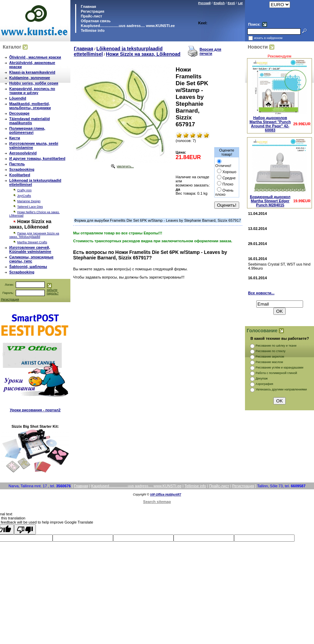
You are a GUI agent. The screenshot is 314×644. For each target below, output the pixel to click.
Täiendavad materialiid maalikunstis (30, 121)
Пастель (17, 164)
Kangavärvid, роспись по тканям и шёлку (32, 91)
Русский (204, 3)
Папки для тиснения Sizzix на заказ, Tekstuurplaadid (34, 235)
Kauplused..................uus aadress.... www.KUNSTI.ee (127, 26)
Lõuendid (18, 98)
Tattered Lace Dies (30, 207)
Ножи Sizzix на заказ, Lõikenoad (143, 54)
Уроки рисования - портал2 (35, 410)
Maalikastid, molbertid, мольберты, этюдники (30, 106)
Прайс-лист (91, 16)
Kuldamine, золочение (30, 78)
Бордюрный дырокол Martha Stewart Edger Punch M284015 (270, 201)
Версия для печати (210, 51)
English (219, 3)
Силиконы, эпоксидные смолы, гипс (31, 259)
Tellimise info (92, 30)
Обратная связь (95, 21)
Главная (88, 7)
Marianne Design (29, 201)
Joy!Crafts (24, 196)
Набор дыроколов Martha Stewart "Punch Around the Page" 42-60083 (270, 124)
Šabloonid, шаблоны (28, 267)
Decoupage (19, 113)
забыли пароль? (53, 292)
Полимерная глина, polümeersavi (27, 130)
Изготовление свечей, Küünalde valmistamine (30, 249)
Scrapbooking (22, 169)
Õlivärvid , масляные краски (35, 57)
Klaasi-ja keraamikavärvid (32, 72)
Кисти (15, 138)
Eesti (231, 3)
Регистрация (92, 11)
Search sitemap (157, 502)
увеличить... (125, 166)
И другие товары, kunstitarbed (37, 158)
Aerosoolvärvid (23, 153)
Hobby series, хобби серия (34, 83)
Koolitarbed (20, 175)
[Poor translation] (25, 529)
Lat (240, 3)
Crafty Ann (24, 190)
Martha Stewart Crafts (32, 242)
